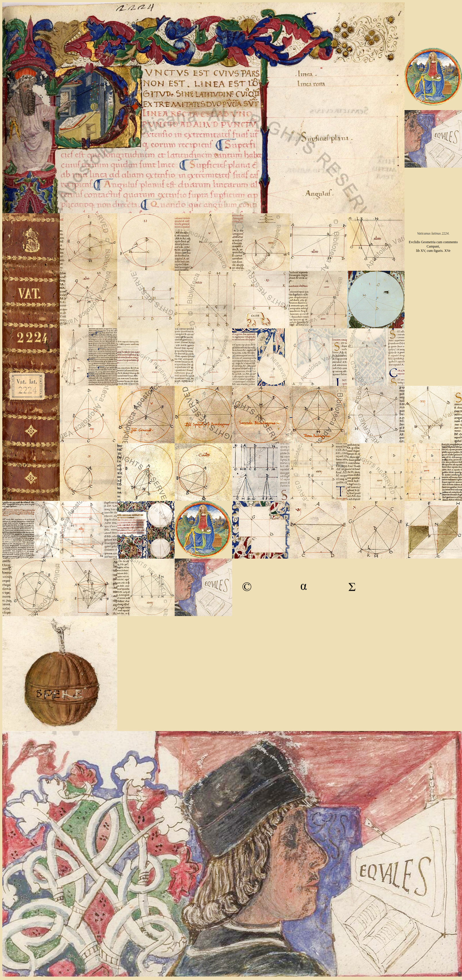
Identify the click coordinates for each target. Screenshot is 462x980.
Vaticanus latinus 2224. (433, 233)
